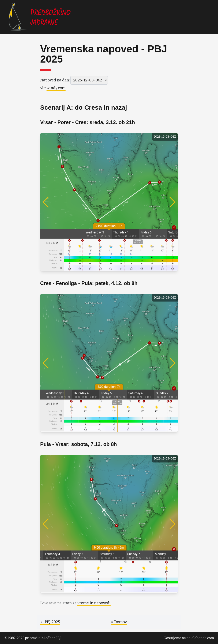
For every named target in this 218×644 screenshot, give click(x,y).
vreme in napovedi (94, 603)
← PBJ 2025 (50, 622)
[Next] (164, 202)
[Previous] (54, 202)
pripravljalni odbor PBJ (43, 638)
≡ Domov (119, 622)
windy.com (56, 88)
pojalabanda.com (200, 638)
